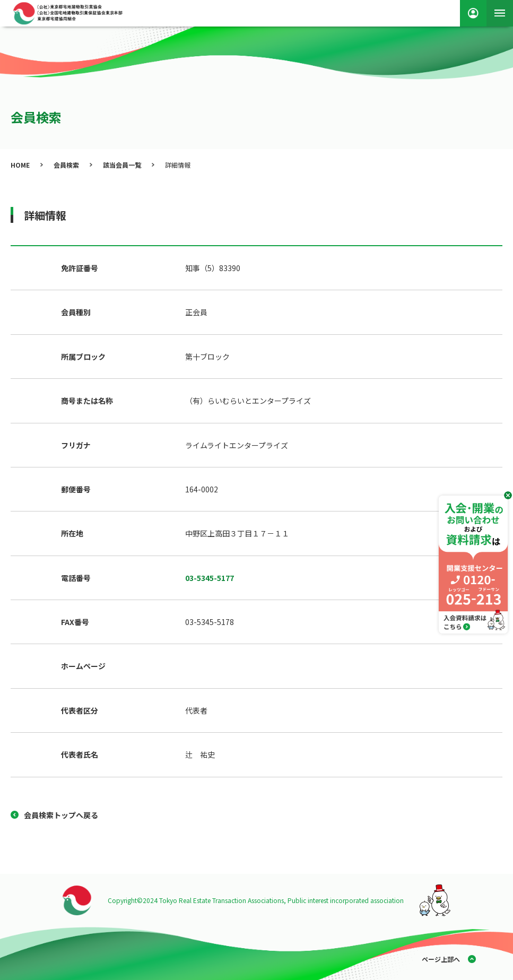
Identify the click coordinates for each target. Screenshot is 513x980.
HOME (20, 165)
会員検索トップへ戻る (61, 815)
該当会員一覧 (122, 165)
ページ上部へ (441, 959)
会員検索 (66, 165)
